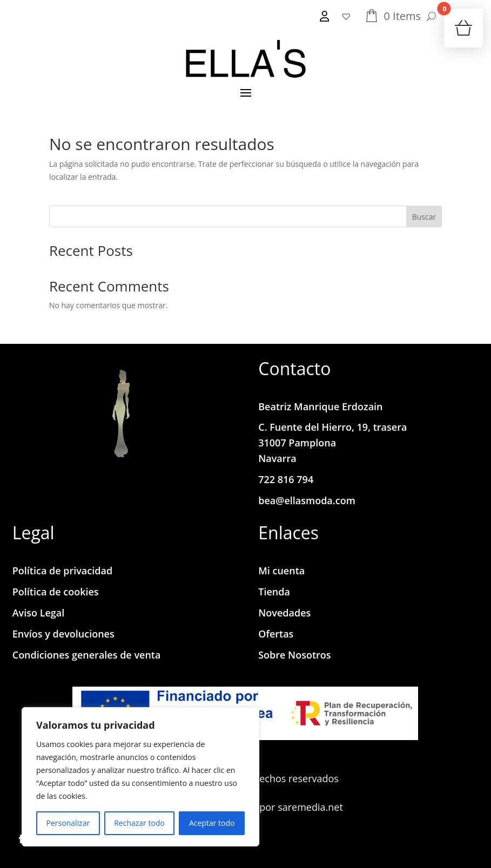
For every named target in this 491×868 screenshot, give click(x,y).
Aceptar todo (212, 823)
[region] (140, 777)
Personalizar (68, 823)
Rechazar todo (139, 823)
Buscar (424, 217)
